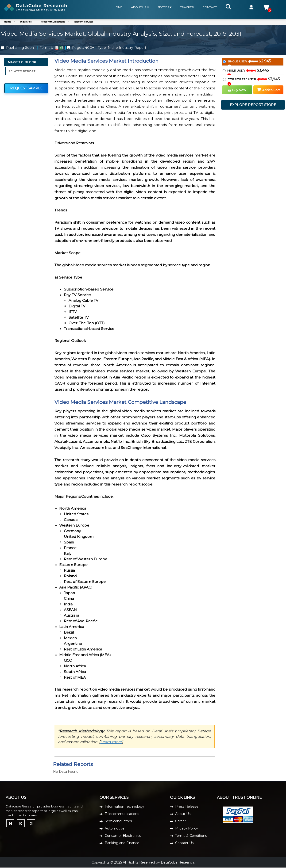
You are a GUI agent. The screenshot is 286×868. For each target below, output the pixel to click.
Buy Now (237, 90)
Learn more (111, 742)
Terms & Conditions (191, 836)
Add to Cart (268, 90)
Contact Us (184, 843)
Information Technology (124, 807)
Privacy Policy (187, 828)
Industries (26, 22)
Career (181, 821)
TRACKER (187, 7)
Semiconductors (118, 821)
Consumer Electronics (123, 836)
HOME (118, 7)
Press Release (187, 807)
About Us (183, 814)
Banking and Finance (122, 843)
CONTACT (210, 7)
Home (8, 22)
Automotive (115, 828)
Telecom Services (83, 22)
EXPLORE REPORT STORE (253, 105)
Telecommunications (53, 22)
